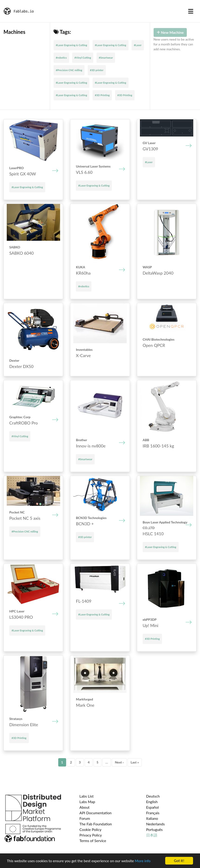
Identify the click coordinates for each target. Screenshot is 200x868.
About (84, 807)
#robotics (61, 58)
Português (154, 829)
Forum (85, 818)
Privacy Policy (91, 835)
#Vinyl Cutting (83, 58)
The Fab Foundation (96, 824)
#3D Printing (102, 95)
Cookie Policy (90, 829)
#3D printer (97, 70)
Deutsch (153, 796)
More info (143, 861)
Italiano (152, 818)
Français (153, 813)
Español (153, 807)
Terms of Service (93, 841)
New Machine (170, 32)
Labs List (86, 796)
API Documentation (95, 813)
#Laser (138, 45)
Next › (119, 762)
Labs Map (87, 802)
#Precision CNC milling (69, 70)
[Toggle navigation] (191, 11)
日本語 (152, 835)
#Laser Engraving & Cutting (72, 45)
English (152, 802)
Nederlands (155, 824)
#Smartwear (106, 58)
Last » (135, 762)
